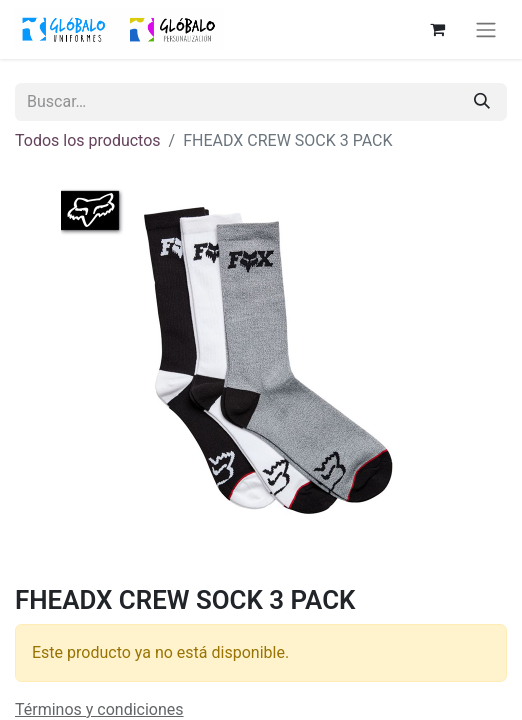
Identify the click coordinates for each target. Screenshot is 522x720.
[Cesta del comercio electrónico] (437, 29)
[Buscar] (482, 102)
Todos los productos (88, 140)
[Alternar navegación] (486, 29)
